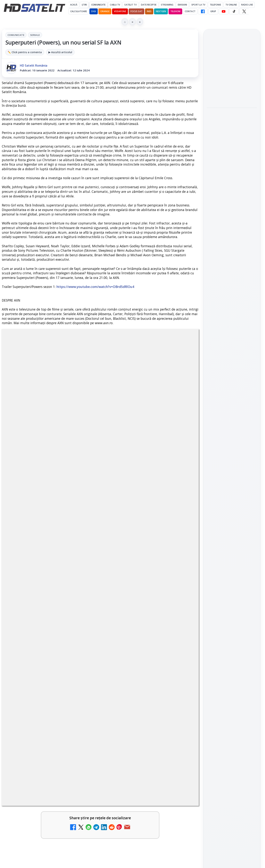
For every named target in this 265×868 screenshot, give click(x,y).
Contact (190, 11)
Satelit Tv (130, 5)
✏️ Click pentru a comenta (25, 52)
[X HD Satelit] (244, 11)
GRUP (213, 11)
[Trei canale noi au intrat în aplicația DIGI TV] (83, 647)
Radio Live (247, 5)
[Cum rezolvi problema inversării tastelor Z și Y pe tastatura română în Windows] (183, 683)
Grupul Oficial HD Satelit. (76, 449)
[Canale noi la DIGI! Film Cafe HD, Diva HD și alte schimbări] (83, 562)
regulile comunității (62, 444)
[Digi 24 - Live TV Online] (183, 726)
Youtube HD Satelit (232, 514)
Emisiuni (182, 5)
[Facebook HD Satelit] (203, 11)
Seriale (35, 35)
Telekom (175, 11)
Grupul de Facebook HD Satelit (232, 491)
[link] (50, 563)
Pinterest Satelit (232, 545)
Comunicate (98, 5)
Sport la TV (198, 5)
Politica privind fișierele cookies (232, 650)
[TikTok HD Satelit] (234, 11)
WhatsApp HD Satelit (232, 503)
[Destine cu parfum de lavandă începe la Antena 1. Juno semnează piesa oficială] (183, 600)
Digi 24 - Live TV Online (138, 715)
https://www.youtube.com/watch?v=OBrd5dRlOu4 (95, 287)
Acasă (74, 5)
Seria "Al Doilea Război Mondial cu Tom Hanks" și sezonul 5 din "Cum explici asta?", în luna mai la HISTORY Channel (231, 116)
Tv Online (231, 5)
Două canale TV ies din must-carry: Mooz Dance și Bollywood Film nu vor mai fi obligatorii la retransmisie (42, 599)
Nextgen (161, 11)
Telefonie (215, 5)
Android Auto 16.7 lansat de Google (140, 554)
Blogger (162, 755)
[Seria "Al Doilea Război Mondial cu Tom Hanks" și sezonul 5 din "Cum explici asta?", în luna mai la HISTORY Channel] (232, 142)
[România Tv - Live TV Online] (83, 726)
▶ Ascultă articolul (60, 52)
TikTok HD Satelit (232, 524)
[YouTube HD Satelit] (224, 11)
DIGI (93, 11)
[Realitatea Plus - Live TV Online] (183, 647)
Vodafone (120, 11)
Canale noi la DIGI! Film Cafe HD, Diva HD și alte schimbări (39, 556)
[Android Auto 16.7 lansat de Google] (183, 562)
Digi (212, 594)
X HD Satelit (232, 535)
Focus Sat (136, 11)
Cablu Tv (115, 5)
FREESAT (225, 594)
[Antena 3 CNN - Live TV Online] (83, 683)
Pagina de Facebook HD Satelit (232, 476)
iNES (149, 11)
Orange (105, 11)
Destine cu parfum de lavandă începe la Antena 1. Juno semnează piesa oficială (141, 596)
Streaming (167, 5)
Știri (84, 5)
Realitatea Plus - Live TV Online (139, 639)
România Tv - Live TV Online (36, 718)
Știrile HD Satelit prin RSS (232, 557)
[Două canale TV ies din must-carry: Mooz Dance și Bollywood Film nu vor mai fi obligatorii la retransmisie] (83, 600)
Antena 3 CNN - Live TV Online (39, 675)
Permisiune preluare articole (232, 638)
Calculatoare (79, 11)
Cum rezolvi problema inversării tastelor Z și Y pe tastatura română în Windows (139, 679)
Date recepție (149, 5)
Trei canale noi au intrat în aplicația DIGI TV (40, 639)
